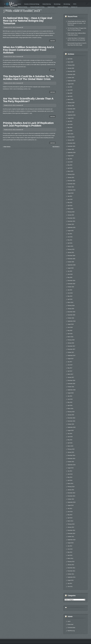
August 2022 (71, 193)
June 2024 (70, 124)
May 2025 (70, 93)
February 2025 (71, 103)
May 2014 (70, 477)
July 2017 (70, 362)
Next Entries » (56, 147)
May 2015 (70, 440)
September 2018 (71, 321)
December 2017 (71, 346)
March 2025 (70, 99)
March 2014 (70, 484)
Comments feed (71, 628)
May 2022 (70, 203)
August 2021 (71, 231)
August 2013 (71, 505)
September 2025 (71, 81)
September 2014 (71, 465)
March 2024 (70, 134)
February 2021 (71, 249)
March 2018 (70, 337)
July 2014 (70, 471)
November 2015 (71, 421)
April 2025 (70, 96)
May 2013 (70, 515)
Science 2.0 (74, 7)
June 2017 (70, 365)
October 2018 (71, 318)
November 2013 (71, 496)
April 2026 (70, 59)
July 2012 (70, 546)
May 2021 (70, 240)
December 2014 (71, 455)
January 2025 (71, 106)
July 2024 (70, 121)
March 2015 (70, 446)
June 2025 (70, 90)
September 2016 (71, 390)
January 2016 (71, 415)
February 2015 (71, 449)
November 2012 (71, 533)
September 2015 (71, 427)
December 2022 (71, 181)
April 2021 (70, 243)
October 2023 (71, 149)
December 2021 (71, 218)
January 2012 (71, 565)
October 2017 (71, 352)
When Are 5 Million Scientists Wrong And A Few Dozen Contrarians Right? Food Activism (28, 50)
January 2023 (71, 178)
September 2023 (71, 153)
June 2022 (70, 199)
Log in (69, 621)
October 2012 (71, 537)
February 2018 (71, 340)
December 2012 (71, 530)
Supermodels (51, 7)
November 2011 (71, 571)
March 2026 (70, 62)
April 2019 (70, 299)
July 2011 (70, 583)
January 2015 (71, 452)
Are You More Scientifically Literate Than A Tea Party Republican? (28, 100)
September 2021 (71, 227)
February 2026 (71, 65)
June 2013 (70, 512)
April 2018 (70, 334)
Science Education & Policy (37, 7)
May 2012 (70, 552)
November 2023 (71, 146)
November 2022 (71, 184)
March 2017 (70, 374)
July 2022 (70, 196)
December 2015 (71, 418)
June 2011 (70, 587)
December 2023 (71, 143)
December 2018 (71, 312)
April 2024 (70, 131)
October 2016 (71, 387)
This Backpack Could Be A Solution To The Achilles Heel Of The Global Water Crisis (28, 78)
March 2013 (70, 521)
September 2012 (71, 540)
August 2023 (71, 156)
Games (19, 4)
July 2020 (70, 271)
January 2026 (71, 68)
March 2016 (70, 409)
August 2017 (71, 359)
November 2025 (71, 74)
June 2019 (70, 293)
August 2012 (71, 543)
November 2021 (71, 221)
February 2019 (71, 306)
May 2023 (70, 165)
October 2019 (71, 287)
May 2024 (70, 128)
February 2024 (71, 137)
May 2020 (70, 277)
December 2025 (71, 71)
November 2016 (71, 384)
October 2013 (71, 499)
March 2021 (70, 246)
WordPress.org (71, 631)
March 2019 (70, 302)
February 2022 (71, 212)
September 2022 (71, 190)
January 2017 (71, 377)
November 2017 (71, 349)
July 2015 (70, 434)
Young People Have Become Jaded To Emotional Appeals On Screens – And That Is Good (77, 23)
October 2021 (71, 224)
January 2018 (71, 343)
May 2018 (70, 331)
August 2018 (71, 324)
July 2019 (70, 290)
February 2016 (71, 412)
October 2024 (71, 112)
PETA (75, 4)
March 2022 (70, 209)
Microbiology (57, 4)
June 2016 (70, 399)
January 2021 (71, 252)
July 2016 (70, 396)
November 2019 (71, 284)
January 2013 (71, 527)
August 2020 (71, 268)
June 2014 (70, 474)
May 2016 (70, 402)
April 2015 (70, 443)
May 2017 (70, 368)
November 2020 (71, 259)
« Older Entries (7, 147)
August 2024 (71, 118)
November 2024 (71, 109)
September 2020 (71, 265)
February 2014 (71, 487)
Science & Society (23, 7)
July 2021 (70, 234)
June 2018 (70, 327)
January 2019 (71, 309)
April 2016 (70, 405)
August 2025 (71, 84)
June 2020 (70, 274)
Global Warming (47, 4)
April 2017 (70, 371)
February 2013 (71, 524)
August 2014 (71, 468)
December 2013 (71, 493)
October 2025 (71, 78)
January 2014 (71, 490)
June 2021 (70, 237)
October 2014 (71, 462)
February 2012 (71, 562)
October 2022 (71, 187)
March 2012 (70, 558)
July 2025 (70, 87)
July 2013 (70, 508)
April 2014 (70, 480)
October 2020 (71, 262)
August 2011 (71, 580)
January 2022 (71, 215)
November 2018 (71, 315)
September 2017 (71, 355)
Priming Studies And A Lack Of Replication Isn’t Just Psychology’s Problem (28, 124)
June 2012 (70, 549)
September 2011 (71, 577)
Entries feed (70, 624)
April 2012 (70, 555)
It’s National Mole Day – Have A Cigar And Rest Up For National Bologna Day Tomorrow (28, 21)
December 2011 (71, 568)
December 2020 (71, 256)
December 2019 (71, 281)
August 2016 (71, 393)
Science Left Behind (63, 7)
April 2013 (70, 518)
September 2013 (71, 502)
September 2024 (71, 115)
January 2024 (71, 140)
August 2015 (71, 430)
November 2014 (71, 459)
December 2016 (71, 380)
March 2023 (70, 171)
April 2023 (70, 168)
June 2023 (70, 162)
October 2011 (71, 574)
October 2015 (71, 424)
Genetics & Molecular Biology (32, 4)
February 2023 (71, 174)
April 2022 (70, 206)
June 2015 (70, 437)
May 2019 (70, 296)
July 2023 (70, 159)
